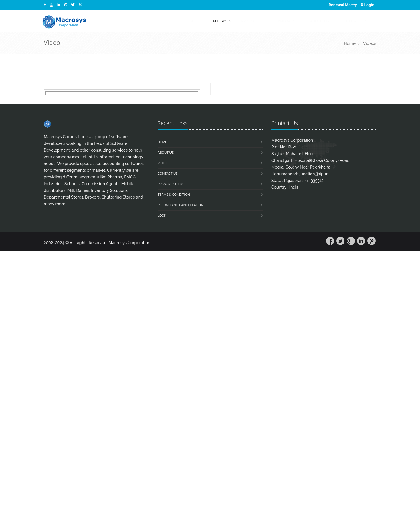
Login (367, 5)
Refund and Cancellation (180, 205)
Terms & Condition (174, 195)
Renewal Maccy (343, 5)
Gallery (218, 21)
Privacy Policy (170, 184)
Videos (370, 43)
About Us (166, 153)
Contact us (168, 174)
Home (350, 43)
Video (162, 163)
